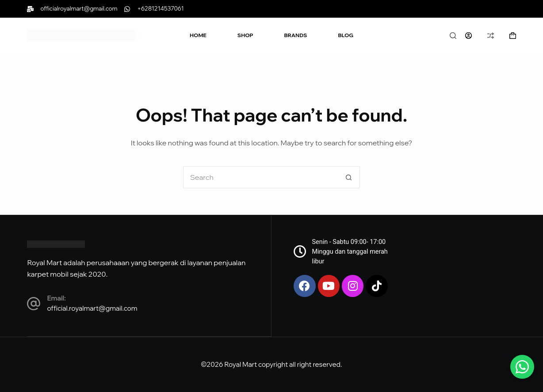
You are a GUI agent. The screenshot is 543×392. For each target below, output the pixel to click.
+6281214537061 (160, 8)
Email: (56, 298)
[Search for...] (260, 177)
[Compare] (491, 36)
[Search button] (349, 177)
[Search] (453, 36)
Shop (245, 35)
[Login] (468, 36)
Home (198, 35)
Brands (296, 35)
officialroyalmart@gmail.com (79, 8)
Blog (346, 35)
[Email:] (34, 304)
